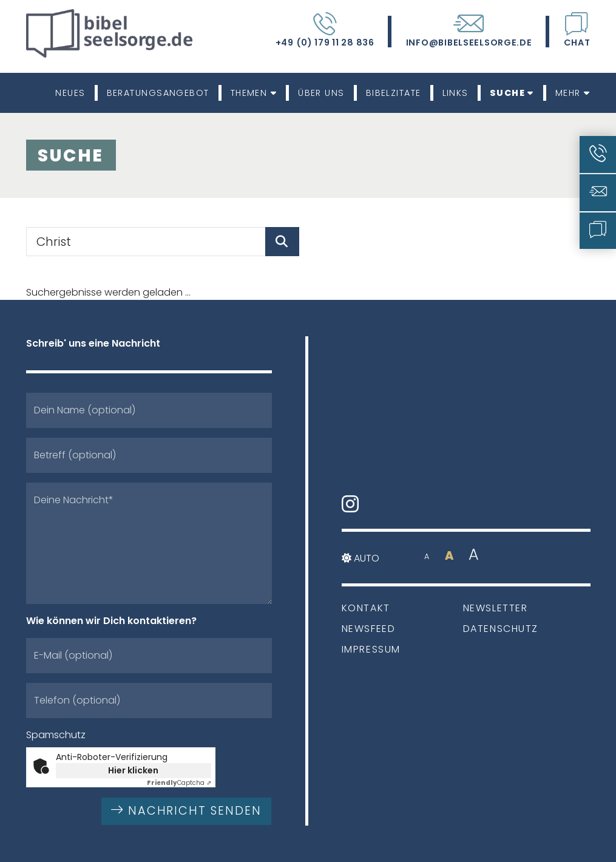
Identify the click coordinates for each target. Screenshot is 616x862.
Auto (360, 558)
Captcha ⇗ (179, 783)
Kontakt (366, 608)
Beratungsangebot (158, 93)
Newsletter (496, 608)
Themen (254, 93)
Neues (70, 93)
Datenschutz (501, 629)
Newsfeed (369, 629)
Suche (512, 93)
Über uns (321, 93)
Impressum (371, 649)
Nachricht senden (186, 811)
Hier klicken (133, 770)
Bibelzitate (394, 93)
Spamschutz (56, 735)
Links (455, 93)
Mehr (573, 93)
